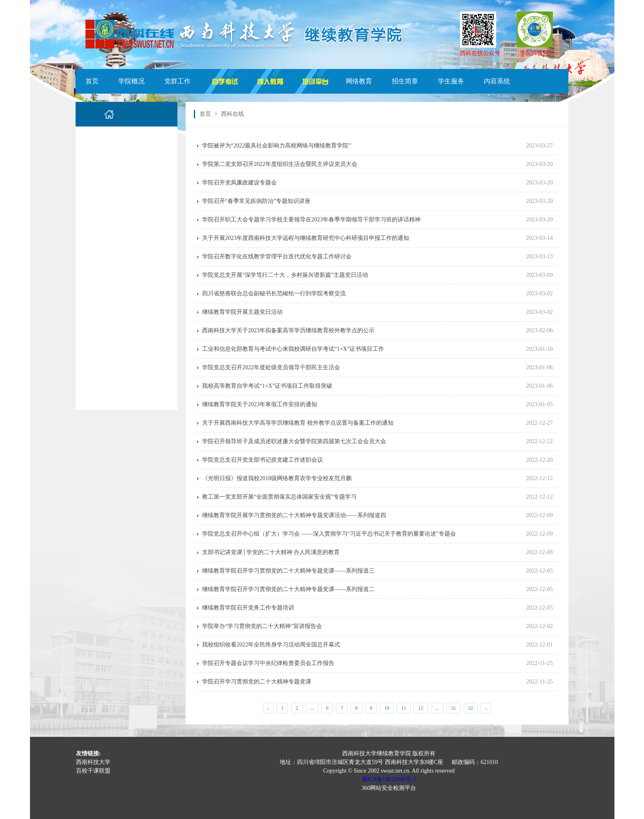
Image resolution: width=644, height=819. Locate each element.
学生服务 (451, 81)
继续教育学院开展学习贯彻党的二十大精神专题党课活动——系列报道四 (294, 515)
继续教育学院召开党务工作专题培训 (248, 608)
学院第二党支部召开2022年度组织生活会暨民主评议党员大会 (280, 164)
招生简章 (405, 81)
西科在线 (232, 114)
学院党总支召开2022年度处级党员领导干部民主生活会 (271, 367)
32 (471, 708)
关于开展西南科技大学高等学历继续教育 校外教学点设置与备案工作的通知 (298, 423)
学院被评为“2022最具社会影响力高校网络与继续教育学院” (276, 146)
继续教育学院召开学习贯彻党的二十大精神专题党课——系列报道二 (288, 589)
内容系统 (497, 81)
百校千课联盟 (93, 771)
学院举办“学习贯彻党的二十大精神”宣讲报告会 (262, 626)
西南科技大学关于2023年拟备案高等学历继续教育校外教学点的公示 (288, 330)
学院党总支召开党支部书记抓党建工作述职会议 (262, 460)
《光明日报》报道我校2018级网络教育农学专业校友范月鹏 (277, 478)
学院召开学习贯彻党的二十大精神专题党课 (257, 682)
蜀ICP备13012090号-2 (389, 779)
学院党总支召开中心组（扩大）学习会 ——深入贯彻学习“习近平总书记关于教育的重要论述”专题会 (329, 534)
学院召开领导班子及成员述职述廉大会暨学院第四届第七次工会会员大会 (294, 441)
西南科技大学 (93, 762)
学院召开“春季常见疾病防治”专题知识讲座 (256, 201)
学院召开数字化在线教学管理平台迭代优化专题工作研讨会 (277, 257)
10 (387, 708)
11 (404, 708)
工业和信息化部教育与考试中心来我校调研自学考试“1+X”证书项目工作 (293, 349)
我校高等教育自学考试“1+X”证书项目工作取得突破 (267, 386)
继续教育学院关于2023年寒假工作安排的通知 (260, 404)
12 (421, 708)
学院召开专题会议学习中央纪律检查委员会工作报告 (268, 663)
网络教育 (359, 81)
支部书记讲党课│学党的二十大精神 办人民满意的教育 (271, 552)
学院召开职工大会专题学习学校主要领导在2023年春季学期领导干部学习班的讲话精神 (311, 220)
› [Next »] (486, 708)
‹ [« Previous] (268, 708)
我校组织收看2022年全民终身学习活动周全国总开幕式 (271, 645)
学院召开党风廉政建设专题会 (239, 183)
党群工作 (177, 81)
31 (453, 708)
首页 (92, 81)
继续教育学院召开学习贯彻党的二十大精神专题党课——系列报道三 (288, 571)
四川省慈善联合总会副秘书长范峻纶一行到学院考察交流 (274, 293)
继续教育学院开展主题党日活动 (242, 312)
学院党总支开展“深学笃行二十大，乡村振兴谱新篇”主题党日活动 (285, 275)
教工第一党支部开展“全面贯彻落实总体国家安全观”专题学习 (279, 497)
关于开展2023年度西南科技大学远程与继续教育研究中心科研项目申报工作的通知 (306, 238)
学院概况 (131, 81)
